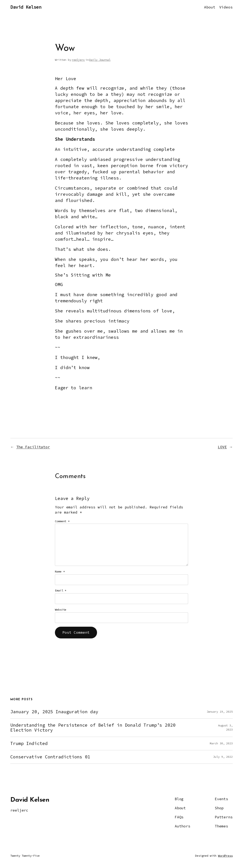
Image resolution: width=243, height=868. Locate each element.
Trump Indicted (29, 744)
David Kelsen (26, 7)
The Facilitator (33, 447)
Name (60, 571)
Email (61, 590)
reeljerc (78, 60)
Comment (62, 521)
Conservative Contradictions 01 (50, 757)
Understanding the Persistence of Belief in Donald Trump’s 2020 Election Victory (93, 728)
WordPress (225, 856)
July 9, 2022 (223, 757)
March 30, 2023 (221, 743)
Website (61, 610)
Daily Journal (100, 60)
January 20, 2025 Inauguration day (54, 712)
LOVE (222, 447)
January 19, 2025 (220, 712)
